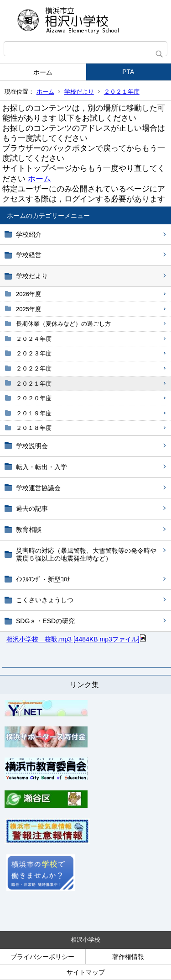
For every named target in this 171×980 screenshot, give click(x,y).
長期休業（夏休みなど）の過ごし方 (63, 324)
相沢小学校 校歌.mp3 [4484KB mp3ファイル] (77, 639)
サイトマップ (86, 972)
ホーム (43, 72)
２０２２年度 (34, 368)
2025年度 (28, 309)
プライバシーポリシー (42, 957)
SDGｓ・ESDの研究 (45, 621)
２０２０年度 (34, 398)
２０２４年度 (34, 339)
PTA (128, 72)
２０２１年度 (122, 92)
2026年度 (28, 294)
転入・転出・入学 (41, 467)
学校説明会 (32, 446)
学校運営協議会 (38, 488)
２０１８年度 (34, 428)
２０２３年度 (34, 353)
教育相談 (29, 530)
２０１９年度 (34, 413)
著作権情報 (128, 957)
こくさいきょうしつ (45, 600)
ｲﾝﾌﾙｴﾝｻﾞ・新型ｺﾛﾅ (43, 579)
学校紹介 (29, 234)
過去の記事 (32, 509)
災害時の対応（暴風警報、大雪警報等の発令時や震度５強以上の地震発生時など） (86, 554)
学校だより (79, 92)
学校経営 (29, 255)
